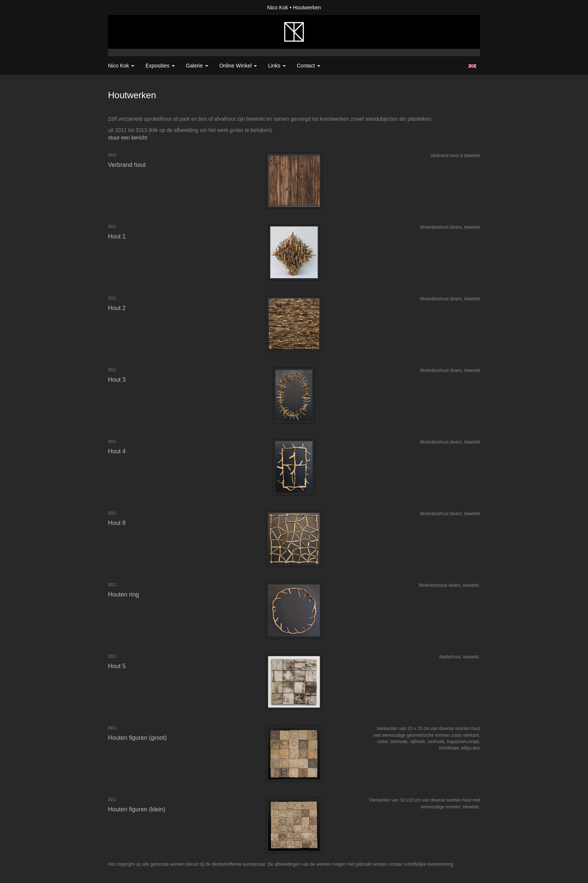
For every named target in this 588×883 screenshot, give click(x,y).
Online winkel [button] (238, 66)
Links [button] (277, 66)
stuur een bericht (127, 138)
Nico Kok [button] (121, 66)
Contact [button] (309, 66)
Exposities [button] (160, 66)
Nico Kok (277, 7)
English (472, 66)
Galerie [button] (197, 66)
